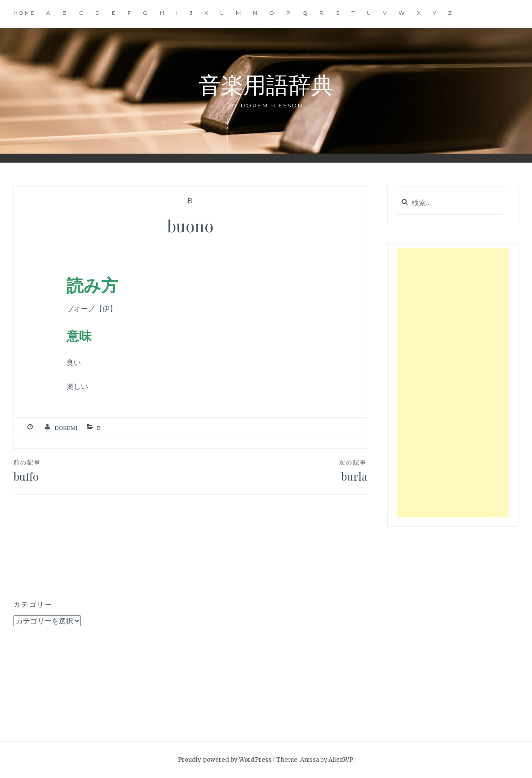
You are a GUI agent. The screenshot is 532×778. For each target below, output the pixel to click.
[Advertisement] (453, 383)
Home (24, 13)
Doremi (66, 428)
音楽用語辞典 (266, 84)
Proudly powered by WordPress (225, 760)
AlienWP (341, 760)
